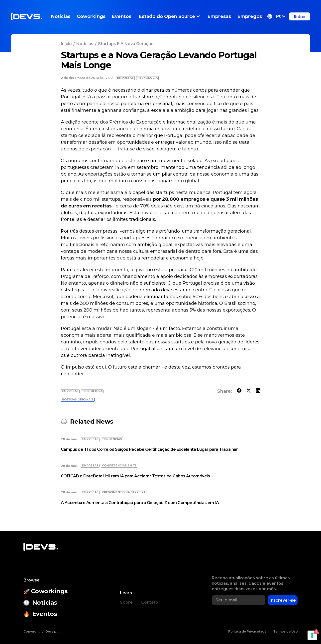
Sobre (126, 602)
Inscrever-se (283, 600)
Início (66, 44)
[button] (276, 16)
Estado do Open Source (169, 16)
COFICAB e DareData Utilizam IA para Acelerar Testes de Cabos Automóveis (135, 476)
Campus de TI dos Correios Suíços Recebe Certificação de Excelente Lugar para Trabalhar (149, 449)
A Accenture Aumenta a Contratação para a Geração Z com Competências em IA (140, 503)
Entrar (300, 16)
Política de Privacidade (247, 631)
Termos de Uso (286, 631)
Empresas (219, 16)
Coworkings (91, 16)
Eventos (122, 16)
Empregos (250, 16)
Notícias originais (78, 399)
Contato (150, 602)
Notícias (61, 16)
